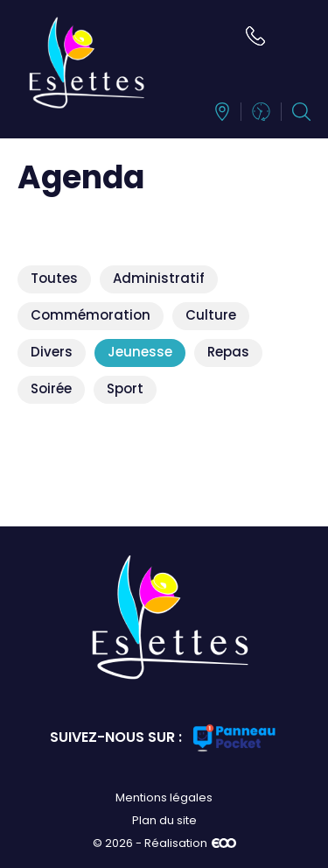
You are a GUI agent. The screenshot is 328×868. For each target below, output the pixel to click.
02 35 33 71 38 (255, 36)
